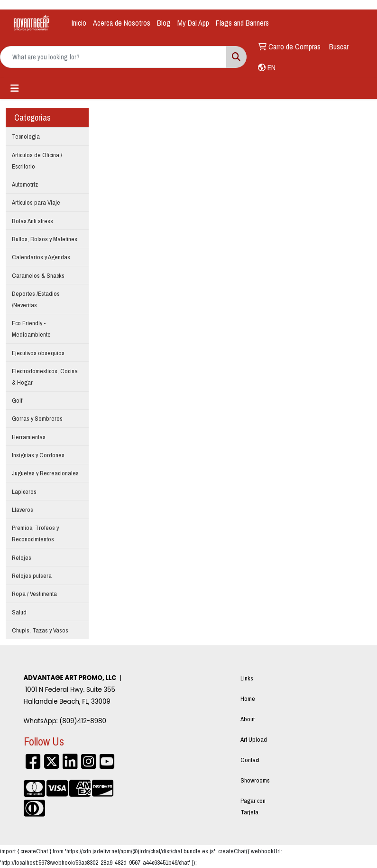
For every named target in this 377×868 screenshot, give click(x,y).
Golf (17, 400)
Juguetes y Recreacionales (45, 473)
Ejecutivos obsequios (38, 353)
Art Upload (254, 739)
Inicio (79, 23)
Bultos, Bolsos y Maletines (45, 239)
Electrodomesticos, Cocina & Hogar (45, 377)
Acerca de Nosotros (122, 23)
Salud (19, 612)
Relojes (22, 557)
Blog (164, 23)
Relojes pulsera (32, 576)
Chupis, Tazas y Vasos (40, 630)
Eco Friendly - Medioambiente (31, 329)
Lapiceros (24, 491)
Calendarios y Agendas (41, 257)
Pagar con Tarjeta (253, 806)
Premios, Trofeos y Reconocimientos (35, 533)
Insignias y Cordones (38, 455)
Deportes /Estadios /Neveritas (36, 299)
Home (248, 698)
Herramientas (29, 437)
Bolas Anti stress (32, 221)
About (248, 719)
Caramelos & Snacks (38, 275)
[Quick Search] (113, 57)
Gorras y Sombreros (37, 418)
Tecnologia (26, 136)
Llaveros (23, 509)
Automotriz (25, 184)
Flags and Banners (242, 23)
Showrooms (255, 780)
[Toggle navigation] (15, 88)
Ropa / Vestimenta (34, 594)
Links (247, 678)
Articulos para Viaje (36, 202)
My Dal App (193, 23)
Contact (250, 760)
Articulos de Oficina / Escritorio (37, 160)
